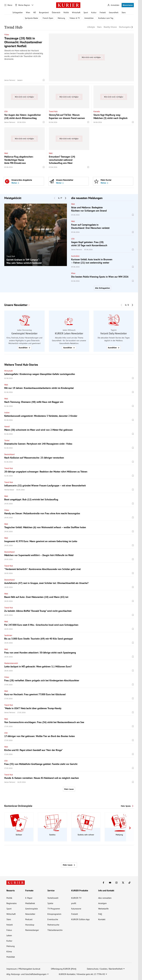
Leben (9, 935)
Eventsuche (53, 919)
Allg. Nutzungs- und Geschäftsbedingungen (26, 974)
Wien (28, 12)
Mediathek (30, 903)
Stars (124, 12)
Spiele (50, 903)
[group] (36, 235)
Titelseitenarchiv (55, 930)
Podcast (29, 919)
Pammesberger (32, 930)
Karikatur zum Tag (106, 18)
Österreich (56, 12)
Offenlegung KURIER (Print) (64, 969)
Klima (9, 951)
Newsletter (30, 914)
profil (74, 903)
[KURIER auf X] (123, 883)
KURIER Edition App (80, 919)
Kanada (97, 111)
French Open (48, 18)
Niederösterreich (11, 663)
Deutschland (9, 454)
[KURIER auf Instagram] (116, 883)
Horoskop (30, 925)
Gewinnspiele (32, 909)
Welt (6, 153)
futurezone (76, 909)
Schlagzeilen (18, 12)
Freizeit (103, 12)
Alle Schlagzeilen (103, 288)
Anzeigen (102, 903)
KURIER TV (76, 898)
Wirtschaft (76, 12)
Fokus (9, 930)
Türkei (7, 440)
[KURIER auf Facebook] (103, 883)
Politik (66, 12)
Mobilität (11, 957)
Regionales (12, 903)
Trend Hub (53, 111)
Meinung (61, 18)
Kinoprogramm (54, 914)
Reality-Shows (110, 27)
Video (7, 35)
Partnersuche (53, 925)
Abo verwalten (105, 898)
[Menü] (8, 5)
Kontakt (102, 919)
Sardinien (8, 635)
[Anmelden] (113, 5)
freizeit (10, 925)
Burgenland (44, 12)
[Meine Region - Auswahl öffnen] (33, 5)
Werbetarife (103, 909)
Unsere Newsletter (16, 305)
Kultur (94, 12)
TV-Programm (54, 909)
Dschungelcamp (126, 27)
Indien (7, 413)
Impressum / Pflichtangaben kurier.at (23, 969)
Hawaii (7, 427)
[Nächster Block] (66, 198)
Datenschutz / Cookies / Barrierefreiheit (105, 969)
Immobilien (89, 18)
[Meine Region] (23, 5)
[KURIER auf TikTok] (130, 883)
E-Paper (29, 898)
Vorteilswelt (53, 898)
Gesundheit (114, 12)
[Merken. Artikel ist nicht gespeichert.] (44, 80)
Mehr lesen (69, 789)
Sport (86, 12)
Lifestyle (91, 27)
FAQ (100, 914)
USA (6, 111)
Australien (75, 256)
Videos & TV (75, 18)
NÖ (35, 12)
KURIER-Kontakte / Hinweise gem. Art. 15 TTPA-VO (82, 974)
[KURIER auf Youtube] (110, 883)
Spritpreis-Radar (32, 18)
